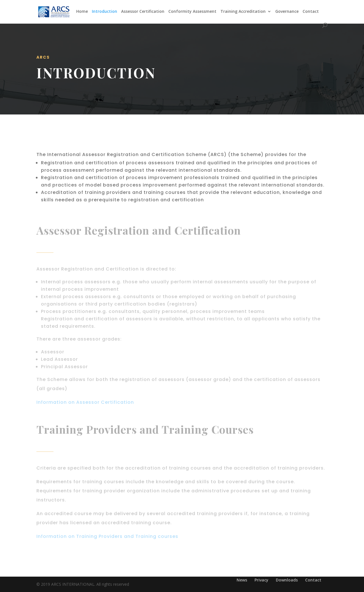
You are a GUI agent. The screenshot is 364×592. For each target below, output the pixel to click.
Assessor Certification (143, 12)
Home (82, 12)
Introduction (105, 12)
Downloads (287, 580)
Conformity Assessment (192, 12)
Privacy (261, 580)
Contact (311, 12)
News (242, 580)
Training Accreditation (243, 12)
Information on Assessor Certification (85, 402)
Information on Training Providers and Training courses (107, 536)
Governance (287, 12)
